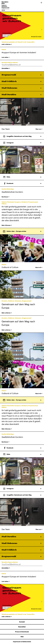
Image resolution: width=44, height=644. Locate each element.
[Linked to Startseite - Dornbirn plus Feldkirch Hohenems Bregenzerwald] (5, 10)
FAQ (22, 637)
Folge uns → (41, 183)
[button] (42, 29)
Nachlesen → (5, 197)
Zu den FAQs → (41, 177)
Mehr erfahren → (41, 75)
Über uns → (39, 129)
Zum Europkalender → (41, 231)
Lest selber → (6, 57)
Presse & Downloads (22, 632)
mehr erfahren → (7, 44)
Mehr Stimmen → (7, 225)
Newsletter (22, 627)
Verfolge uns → (41, 143)
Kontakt (22, 622)
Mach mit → (39, 267)
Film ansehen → (41, 136)
